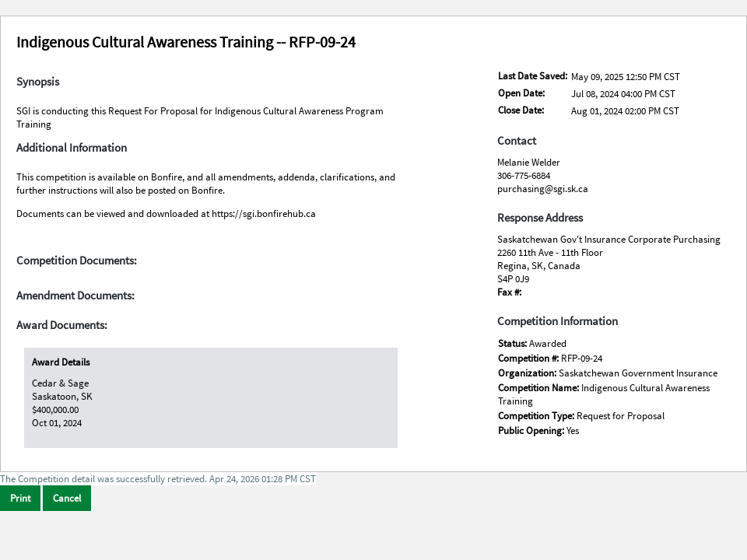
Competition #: (530, 358)
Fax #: (509, 292)
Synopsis (38, 82)
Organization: (528, 373)
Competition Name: (540, 388)
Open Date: (521, 93)
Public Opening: (532, 430)
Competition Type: (537, 416)
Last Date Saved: (533, 76)
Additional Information (72, 148)
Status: (514, 343)
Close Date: (521, 110)
